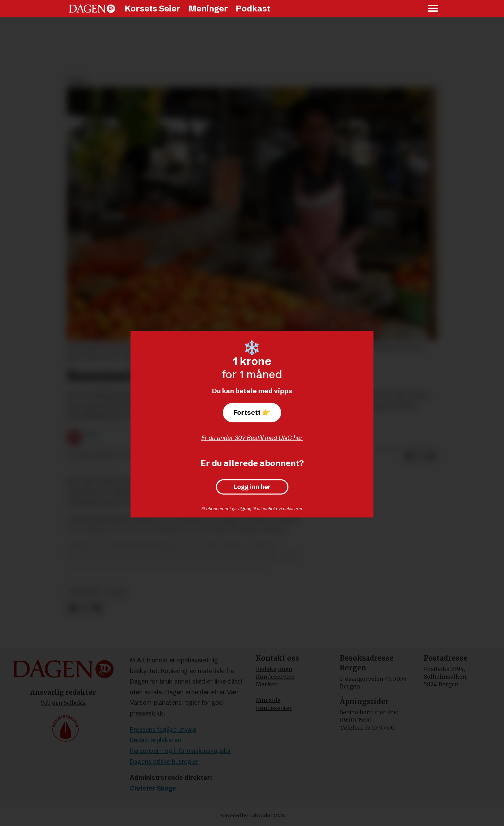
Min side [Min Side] (268, 700)
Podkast (253, 9)
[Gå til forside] (92, 9)
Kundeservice (275, 677)
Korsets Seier (153, 9)
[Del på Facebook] (409, 456)
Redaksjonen (274, 669)
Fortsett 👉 (252, 412)
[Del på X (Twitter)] (420, 456)
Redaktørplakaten (156, 740)
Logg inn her (252, 487)
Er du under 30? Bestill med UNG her (252, 438)
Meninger (208, 9)
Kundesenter (274, 708)
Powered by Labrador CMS (252, 816)
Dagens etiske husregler (164, 762)
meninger (85, 592)
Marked (267, 684)
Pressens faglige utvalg (163, 730)
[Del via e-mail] (431, 456)
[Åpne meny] (434, 9)
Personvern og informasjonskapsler (180, 751)
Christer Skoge (153, 788)
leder (117, 592)
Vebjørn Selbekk (63, 703)
